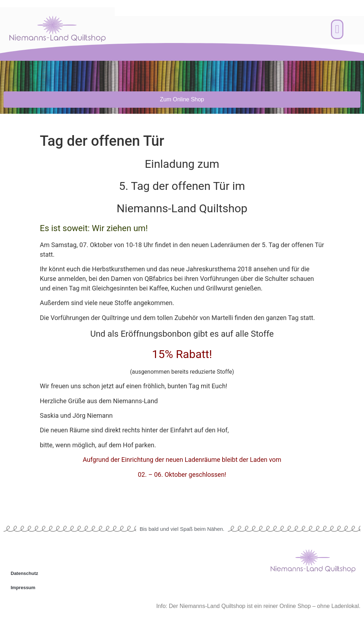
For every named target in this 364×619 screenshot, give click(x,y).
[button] (337, 30)
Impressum (23, 588)
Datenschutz (24, 573)
